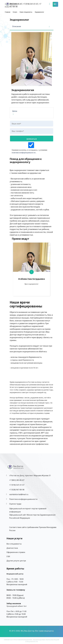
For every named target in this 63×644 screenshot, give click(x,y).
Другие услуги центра (16, 561)
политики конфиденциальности (24, 153)
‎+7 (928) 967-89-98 (17, 490)
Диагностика (12, 548)
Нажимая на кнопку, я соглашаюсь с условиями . (31, 148)
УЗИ (8, 556)
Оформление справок (16, 552)
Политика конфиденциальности (23, 499)
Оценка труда (15, 504)
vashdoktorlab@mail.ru (19, 494)
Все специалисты (14, 544)
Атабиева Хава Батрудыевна (32, 279)
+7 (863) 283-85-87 (17, 480)
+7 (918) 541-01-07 (17, 485)
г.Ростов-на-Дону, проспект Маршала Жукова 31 (30, 475)
